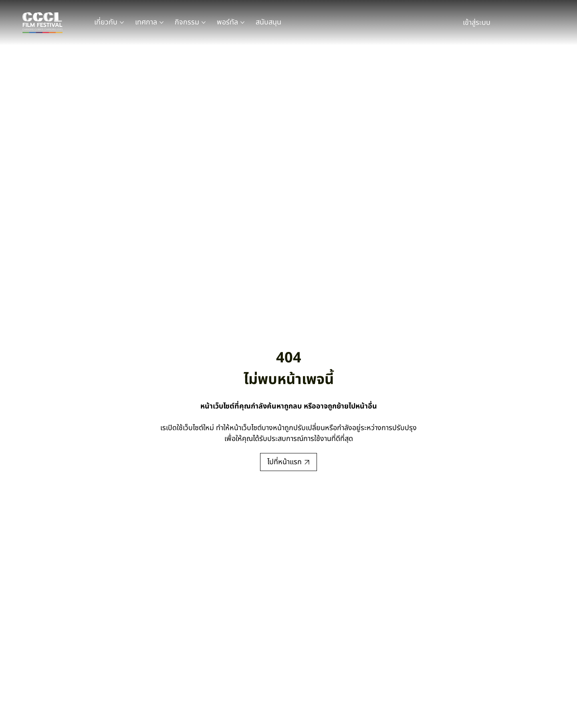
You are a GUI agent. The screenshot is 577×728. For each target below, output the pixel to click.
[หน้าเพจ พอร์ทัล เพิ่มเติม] (242, 22)
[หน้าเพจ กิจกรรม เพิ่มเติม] (204, 22)
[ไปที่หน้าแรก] (288, 462)
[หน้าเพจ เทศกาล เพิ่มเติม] (161, 22)
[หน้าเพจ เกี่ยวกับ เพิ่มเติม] (122, 22)
